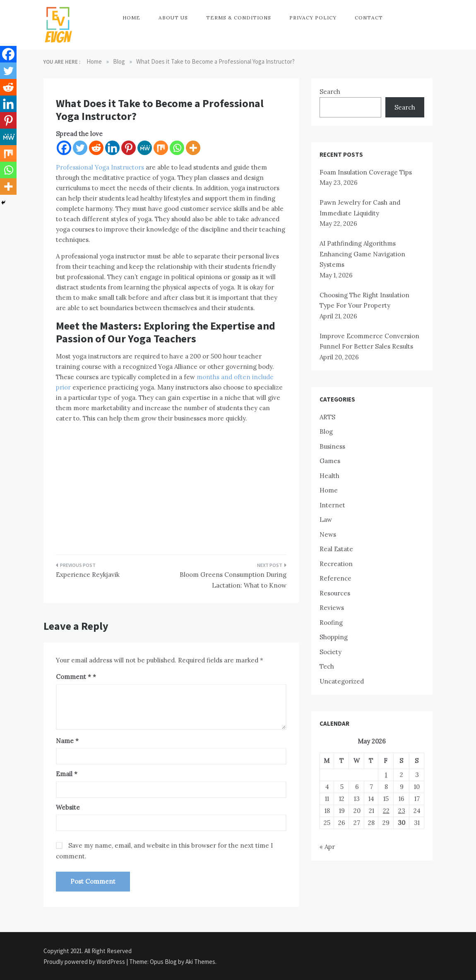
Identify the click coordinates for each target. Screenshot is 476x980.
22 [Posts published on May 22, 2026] (386, 811)
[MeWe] (145, 148)
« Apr (327, 847)
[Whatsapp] (177, 148)
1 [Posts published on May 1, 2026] (386, 775)
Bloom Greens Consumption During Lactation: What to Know (233, 580)
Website (68, 807)
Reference (335, 578)
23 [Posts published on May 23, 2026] (402, 811)
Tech (327, 666)
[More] (193, 148)
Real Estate (336, 549)
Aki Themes (200, 962)
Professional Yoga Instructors (100, 167)
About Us (173, 18)
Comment (73, 677)
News (328, 534)
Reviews (332, 608)
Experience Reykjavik (88, 575)
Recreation (336, 564)
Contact (369, 18)
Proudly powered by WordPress (85, 962)
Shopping (334, 637)
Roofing (331, 623)
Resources (335, 593)
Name (67, 741)
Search (330, 92)
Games (330, 461)
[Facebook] (64, 148)
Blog (326, 431)
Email (67, 774)
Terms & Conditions (239, 18)
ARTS (327, 417)
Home (131, 18)
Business (332, 446)
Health (329, 476)
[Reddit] (96, 148)
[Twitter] (80, 148)
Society (331, 652)
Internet (332, 505)
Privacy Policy (313, 18)
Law (326, 520)
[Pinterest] (129, 148)
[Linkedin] (112, 148)
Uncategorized (342, 681)
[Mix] (161, 148)
